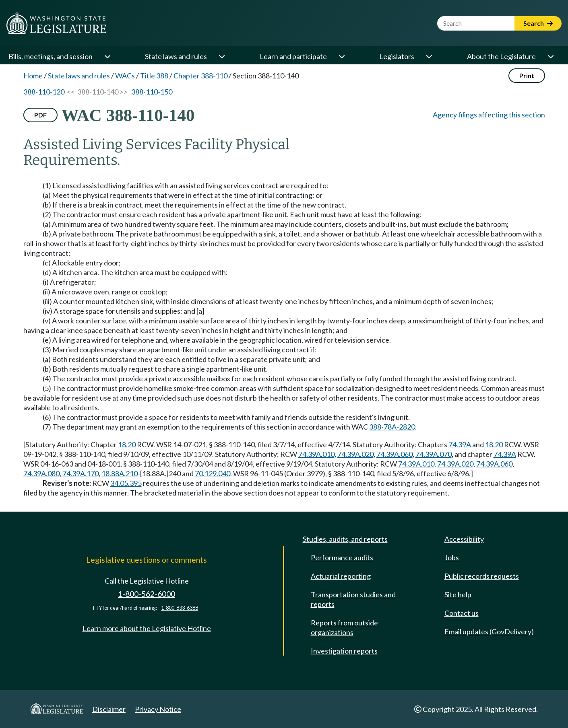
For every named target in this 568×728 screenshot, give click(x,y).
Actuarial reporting (341, 576)
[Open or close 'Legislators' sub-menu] (429, 56)
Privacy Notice (158, 709)
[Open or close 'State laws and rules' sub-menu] (221, 56)
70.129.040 (213, 473)
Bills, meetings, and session (51, 56)
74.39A (460, 444)
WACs (125, 76)
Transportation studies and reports (353, 599)
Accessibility (464, 539)
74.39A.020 (355, 454)
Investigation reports (344, 651)
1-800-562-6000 (147, 594)
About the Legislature (501, 56)
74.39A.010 (316, 454)
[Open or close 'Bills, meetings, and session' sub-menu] (107, 56)
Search (538, 23)
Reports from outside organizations (344, 627)
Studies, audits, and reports (345, 539)
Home (33, 76)
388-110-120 (44, 92)
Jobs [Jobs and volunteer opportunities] (452, 557)
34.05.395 (126, 483)
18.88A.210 (120, 473)
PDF (40, 115)
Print (527, 75)
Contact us (462, 613)
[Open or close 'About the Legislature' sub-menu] (550, 56)
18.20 (127, 444)
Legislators (397, 56)
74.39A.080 (41, 473)
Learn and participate (293, 56)
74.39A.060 (395, 454)
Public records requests (482, 576)
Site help (458, 594)
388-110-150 (152, 92)
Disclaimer (109, 709)
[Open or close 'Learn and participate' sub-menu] (341, 56)
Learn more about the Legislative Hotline (147, 628)
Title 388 (154, 76)
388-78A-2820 (392, 427)
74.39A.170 (81, 473)
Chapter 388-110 (200, 76)
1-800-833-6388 (180, 608)
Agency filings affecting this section (489, 115)
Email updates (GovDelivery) (489, 631)
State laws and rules (176, 56)
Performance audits (342, 557)
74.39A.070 (434, 454)
